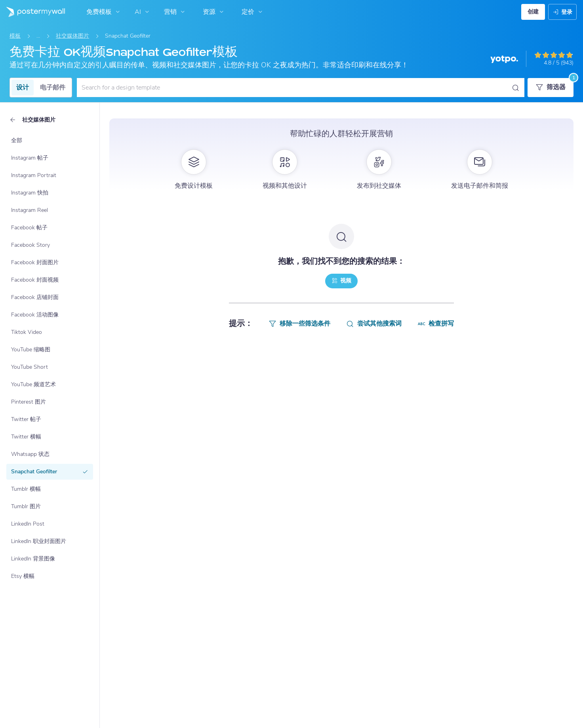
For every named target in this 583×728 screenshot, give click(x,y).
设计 (23, 88)
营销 (175, 12)
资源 (214, 12)
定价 (253, 12)
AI (143, 12)
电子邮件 (53, 88)
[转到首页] (32, 12)
